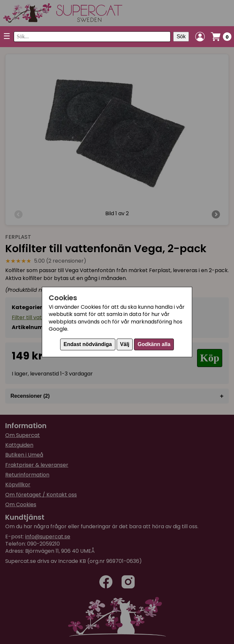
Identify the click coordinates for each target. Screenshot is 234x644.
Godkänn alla (154, 344)
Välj (125, 344)
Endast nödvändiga (88, 344)
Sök (181, 36)
